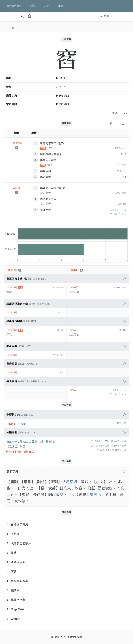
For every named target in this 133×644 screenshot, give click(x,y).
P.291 (123, 423)
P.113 (123, 204)
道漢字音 (46, 210)
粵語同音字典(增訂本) (53, 143)
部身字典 (46, 171)
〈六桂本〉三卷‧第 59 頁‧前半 (110, 446)
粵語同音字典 (48, 160)
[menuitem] (66, 524)
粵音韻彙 (46, 177)
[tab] (14, 28)
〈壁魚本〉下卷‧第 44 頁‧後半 (110, 441)
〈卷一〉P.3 (120, 210)
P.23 (123, 165)
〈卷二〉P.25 (119, 214)
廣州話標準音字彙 (51, 154)
